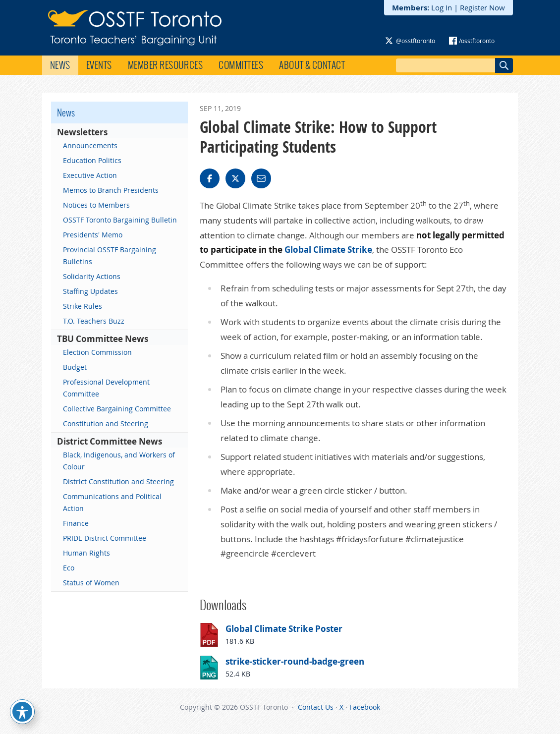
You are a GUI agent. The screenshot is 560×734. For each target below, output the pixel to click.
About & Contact (312, 65)
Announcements (90, 145)
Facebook (365, 707)
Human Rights (86, 553)
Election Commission (97, 352)
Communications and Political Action (112, 502)
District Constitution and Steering (118, 481)
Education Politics (92, 160)
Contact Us (316, 707)
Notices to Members (96, 205)
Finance (76, 523)
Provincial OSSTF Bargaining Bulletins (110, 255)
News (60, 65)
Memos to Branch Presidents (111, 190)
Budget (75, 367)
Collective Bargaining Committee (117, 409)
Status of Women (91, 583)
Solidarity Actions (92, 276)
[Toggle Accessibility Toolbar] (22, 712)
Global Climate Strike (328, 250)
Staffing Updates (90, 291)
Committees (241, 65)
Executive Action (90, 175)
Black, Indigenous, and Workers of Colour (119, 461)
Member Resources (166, 65)
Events (99, 65)
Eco (69, 568)
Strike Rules (83, 306)
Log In (442, 7)
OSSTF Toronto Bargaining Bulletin (120, 220)
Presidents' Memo (93, 235)
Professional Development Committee (106, 388)
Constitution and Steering (106, 423)
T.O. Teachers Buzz (94, 321)
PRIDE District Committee (105, 538)
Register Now (482, 7)
